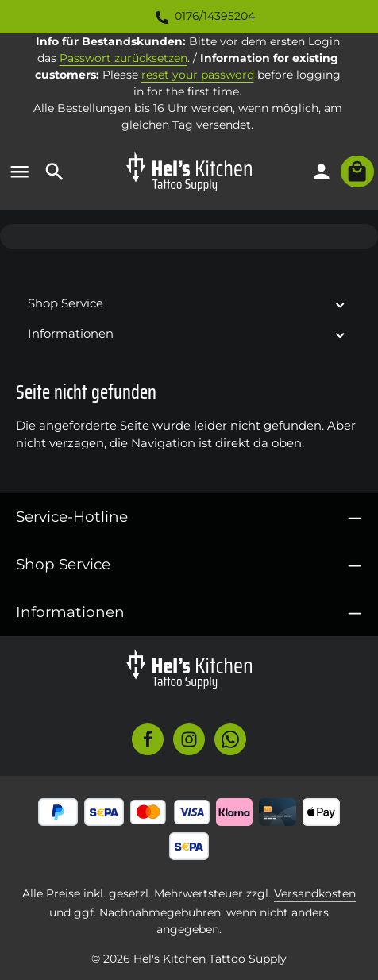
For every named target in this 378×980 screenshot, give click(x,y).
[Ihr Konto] (322, 172)
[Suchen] (55, 172)
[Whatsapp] (230, 739)
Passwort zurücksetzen (123, 58)
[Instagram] (189, 739)
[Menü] (20, 172)
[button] (340, 304)
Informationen (70, 612)
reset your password (198, 75)
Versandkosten (315, 893)
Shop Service (63, 564)
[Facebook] (148, 739)
